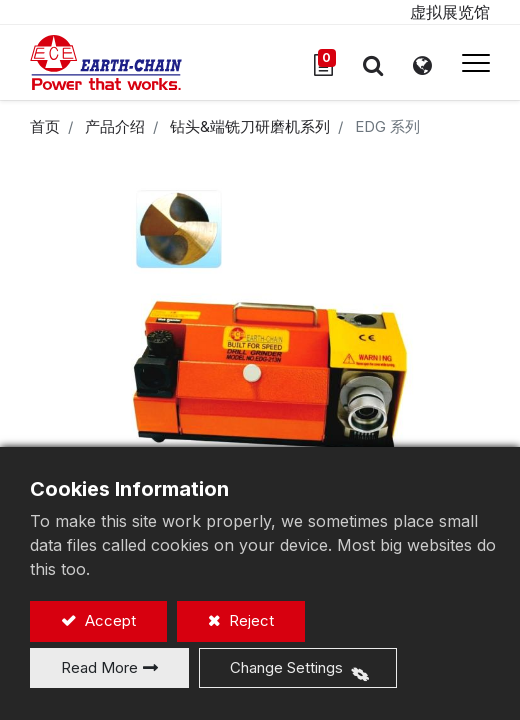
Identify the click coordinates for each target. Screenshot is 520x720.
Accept (108, 620)
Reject (249, 620)
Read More (99, 667)
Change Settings (286, 667)
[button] (373, 65)
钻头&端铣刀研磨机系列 (250, 126)
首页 (45, 126)
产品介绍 (115, 126)
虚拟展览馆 (450, 12)
